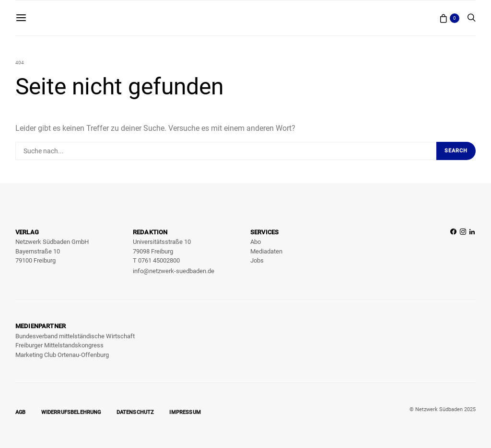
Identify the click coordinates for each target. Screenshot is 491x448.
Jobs (257, 260)
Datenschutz (135, 412)
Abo (256, 242)
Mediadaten (266, 251)
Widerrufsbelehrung (71, 412)
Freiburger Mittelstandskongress (59, 345)
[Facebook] (453, 252)
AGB (21, 412)
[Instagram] (463, 252)
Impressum (185, 412)
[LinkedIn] (472, 252)
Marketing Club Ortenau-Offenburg (62, 355)
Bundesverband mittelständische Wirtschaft (75, 336)
